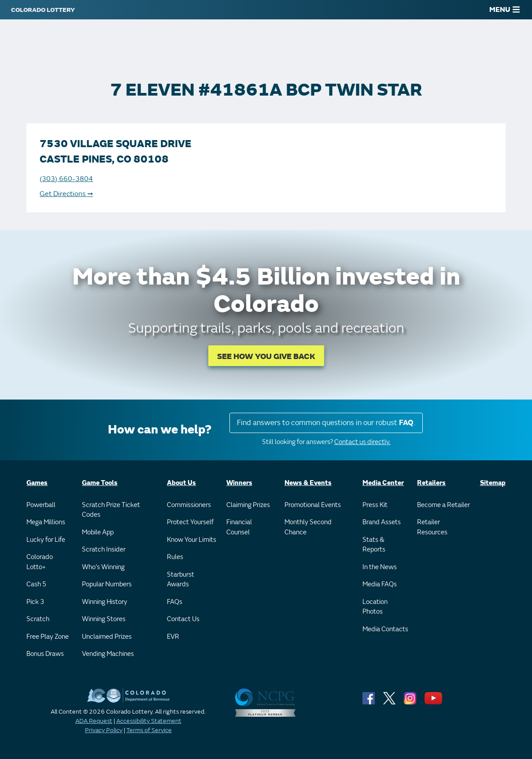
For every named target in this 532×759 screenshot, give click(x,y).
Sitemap (493, 483)
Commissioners (189, 505)
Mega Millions (46, 522)
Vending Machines (108, 654)
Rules (175, 557)
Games (37, 483)
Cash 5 (36, 584)
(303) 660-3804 (66, 179)
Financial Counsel (239, 527)
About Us (181, 483)
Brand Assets (382, 522)
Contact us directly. (362, 442)
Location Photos (375, 607)
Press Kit (375, 505)
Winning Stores (104, 619)
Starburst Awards (181, 580)
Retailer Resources (432, 527)
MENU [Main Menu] (504, 10)
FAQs (175, 602)
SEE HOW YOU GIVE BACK (266, 357)
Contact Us (183, 619)
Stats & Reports (374, 545)
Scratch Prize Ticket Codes (111, 510)
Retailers (431, 483)
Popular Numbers (107, 584)
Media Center (383, 483)
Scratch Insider (104, 550)
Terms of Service (149, 730)
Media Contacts (385, 629)
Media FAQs (380, 584)
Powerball (41, 505)
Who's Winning (103, 567)
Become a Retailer (443, 505)
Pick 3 (35, 602)
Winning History (105, 602)
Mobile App (98, 532)
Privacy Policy (104, 730)
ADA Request (94, 721)
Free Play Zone (48, 637)
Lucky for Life (46, 540)
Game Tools (100, 483)
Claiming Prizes (248, 505)
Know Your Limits (192, 540)
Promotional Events (313, 505)
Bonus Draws (45, 654)
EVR (173, 637)
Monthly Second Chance (308, 527)
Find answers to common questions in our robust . (326, 423)
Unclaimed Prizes (107, 637)
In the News (380, 567)
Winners (239, 483)
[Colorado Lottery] (43, 10)
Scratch (38, 619)
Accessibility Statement (149, 721)
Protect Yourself (190, 522)
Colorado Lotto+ (40, 562)
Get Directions (66, 194)
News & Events (308, 483)
